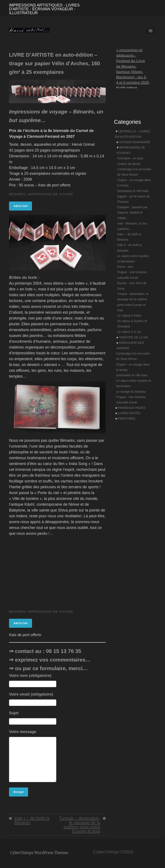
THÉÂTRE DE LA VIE (134, 337)
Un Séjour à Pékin (129, 316)
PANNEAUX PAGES (132, 408)
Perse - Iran (125, 267)
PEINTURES (127, 418)
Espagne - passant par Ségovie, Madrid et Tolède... (132, 212)
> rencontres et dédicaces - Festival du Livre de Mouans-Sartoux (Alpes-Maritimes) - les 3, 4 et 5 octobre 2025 (133, 66)
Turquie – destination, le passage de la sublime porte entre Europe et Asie (80, 825)
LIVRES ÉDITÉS (129, 413)
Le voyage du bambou (131, 392)
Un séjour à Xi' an (129, 332)
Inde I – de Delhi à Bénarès (32, 820)
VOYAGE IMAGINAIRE (134, 142)
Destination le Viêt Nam (133, 191)
